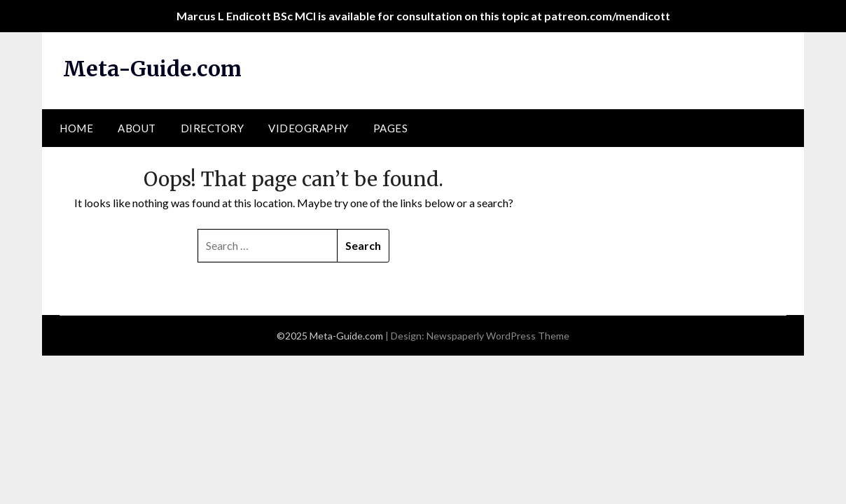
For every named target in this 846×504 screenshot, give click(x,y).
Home (76, 128)
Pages (391, 128)
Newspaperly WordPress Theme (498, 336)
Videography (308, 128)
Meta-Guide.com (152, 69)
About (137, 128)
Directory (213, 128)
